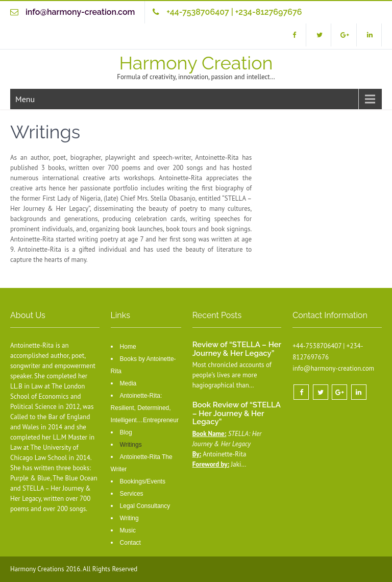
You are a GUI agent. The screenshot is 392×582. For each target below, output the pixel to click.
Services (132, 494)
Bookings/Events (143, 481)
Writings (131, 445)
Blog (126, 432)
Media (128, 383)
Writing (129, 518)
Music (128, 530)
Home (128, 347)
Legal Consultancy (145, 506)
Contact (130, 543)
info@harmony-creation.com (80, 12)
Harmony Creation (196, 63)
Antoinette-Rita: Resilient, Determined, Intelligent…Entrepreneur (145, 408)
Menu (25, 99)
